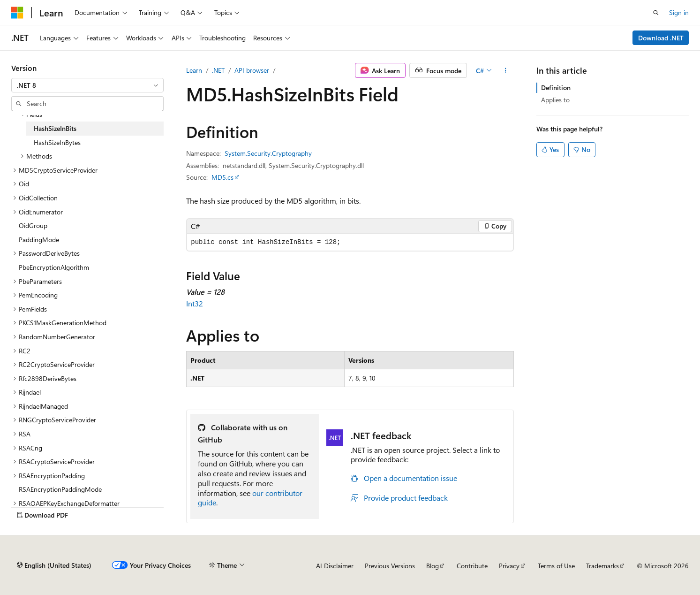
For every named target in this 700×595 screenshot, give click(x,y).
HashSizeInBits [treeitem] (55, 128)
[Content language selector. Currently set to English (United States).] (54, 565)
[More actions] (506, 70)
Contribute (472, 566)
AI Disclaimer (335, 566)
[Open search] (656, 13)
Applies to (555, 100)
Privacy (509, 566)
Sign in (679, 12)
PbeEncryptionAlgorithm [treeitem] (54, 267)
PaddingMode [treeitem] (39, 240)
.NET (218, 70)
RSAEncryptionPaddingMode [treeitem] (60, 489)
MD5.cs (222, 177)
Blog (433, 566)
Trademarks (602, 566)
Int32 (195, 303)
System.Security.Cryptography (268, 153)
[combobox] (87, 85)
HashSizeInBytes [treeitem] (57, 142)
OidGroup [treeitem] (33, 225)
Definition (556, 88)
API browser (252, 70)
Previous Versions (390, 566)
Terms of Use (556, 566)
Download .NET (661, 38)
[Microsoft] (17, 13)
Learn (194, 70)
